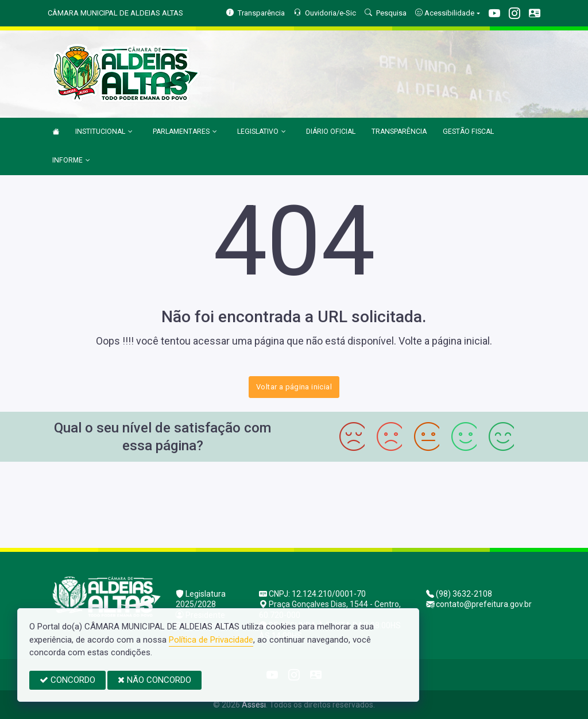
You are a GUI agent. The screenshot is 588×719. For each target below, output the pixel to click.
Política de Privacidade (211, 640)
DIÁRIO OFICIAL (331, 132)
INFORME (71, 161)
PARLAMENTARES (185, 132)
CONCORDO (67, 680)
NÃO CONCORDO (154, 680)
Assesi (254, 705)
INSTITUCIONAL (104, 132)
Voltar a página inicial (294, 387)
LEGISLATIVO (262, 132)
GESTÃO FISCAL (468, 132)
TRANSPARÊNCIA (399, 132)
